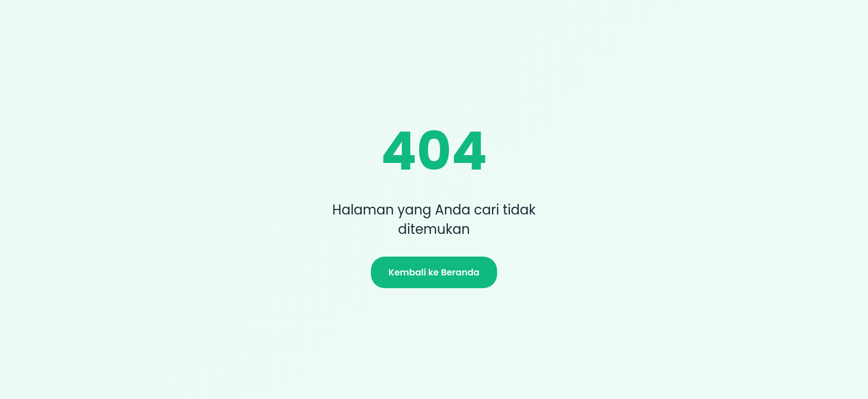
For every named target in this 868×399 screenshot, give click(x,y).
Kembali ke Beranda (434, 272)
